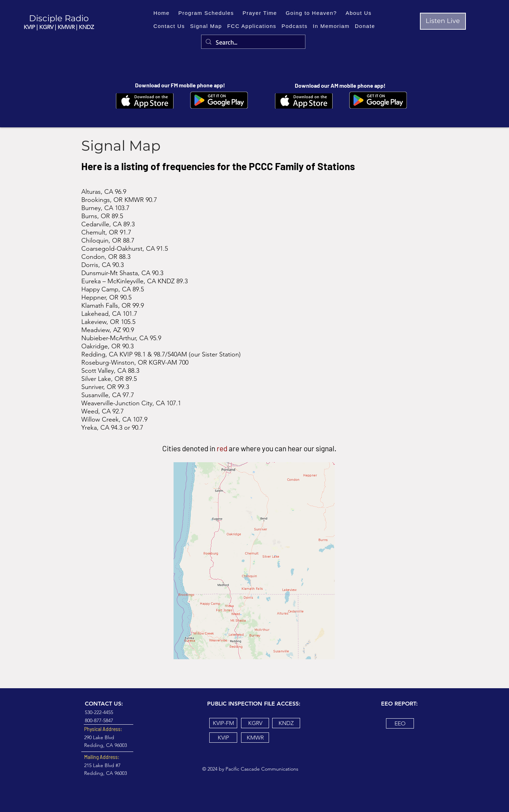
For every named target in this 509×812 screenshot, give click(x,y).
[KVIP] (223, 738)
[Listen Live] (443, 21)
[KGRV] (255, 723)
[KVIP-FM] (223, 723)
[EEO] (400, 723)
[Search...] (253, 42)
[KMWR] (255, 738)
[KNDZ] (286, 723)
